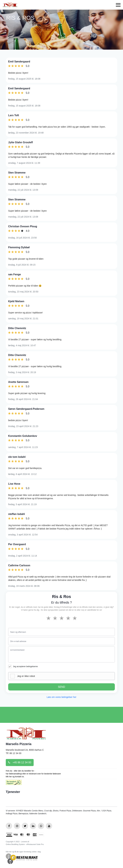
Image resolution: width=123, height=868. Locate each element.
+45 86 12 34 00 (20, 762)
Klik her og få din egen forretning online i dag (23, 852)
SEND (61, 687)
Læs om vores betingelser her (61, 697)
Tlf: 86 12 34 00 (14, 753)
